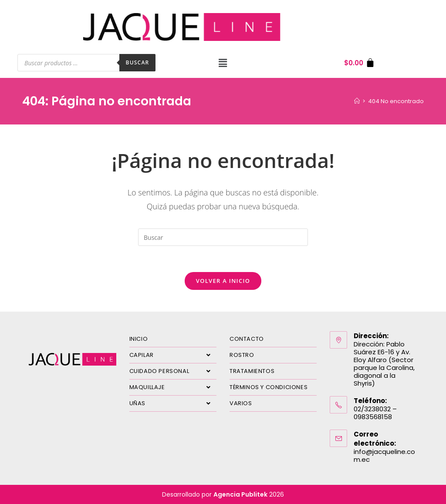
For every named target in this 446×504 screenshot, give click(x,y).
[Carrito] (360, 63)
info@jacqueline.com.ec (384, 455)
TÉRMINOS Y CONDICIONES (269, 387)
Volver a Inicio (223, 281)
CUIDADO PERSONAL (173, 371)
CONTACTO (247, 339)
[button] (223, 63)
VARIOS (241, 403)
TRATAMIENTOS (252, 371)
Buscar (138, 62)
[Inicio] (357, 101)
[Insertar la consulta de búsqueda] (223, 237)
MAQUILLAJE (173, 387)
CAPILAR (173, 355)
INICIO (139, 339)
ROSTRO (242, 355)
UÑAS (173, 403)
